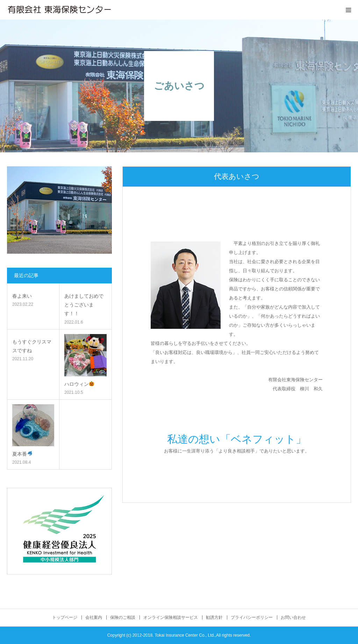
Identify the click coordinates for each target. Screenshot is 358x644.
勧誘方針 (214, 617)
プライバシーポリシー (252, 617)
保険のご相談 (123, 617)
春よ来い (22, 296)
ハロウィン (79, 384)
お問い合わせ (293, 617)
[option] (237, 205)
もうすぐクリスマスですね (32, 346)
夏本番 (22, 454)
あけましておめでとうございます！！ (84, 305)
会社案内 (94, 617)
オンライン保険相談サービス (171, 617)
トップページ (65, 617)
